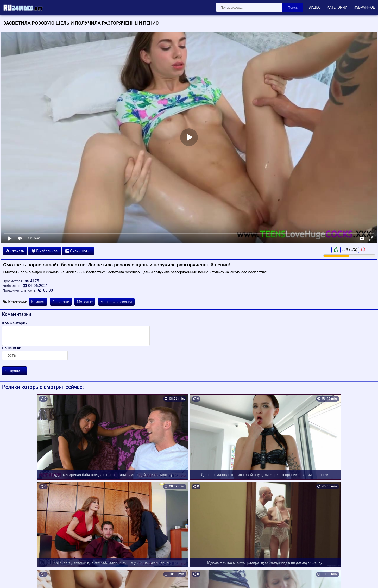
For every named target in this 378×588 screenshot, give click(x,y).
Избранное (364, 7)
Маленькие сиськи (116, 302)
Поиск (293, 7)
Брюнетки (61, 302)
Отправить (14, 371)
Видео (315, 7)
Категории (337, 7)
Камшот (38, 302)
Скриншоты (78, 251)
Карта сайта (12, 578)
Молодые (85, 302)
